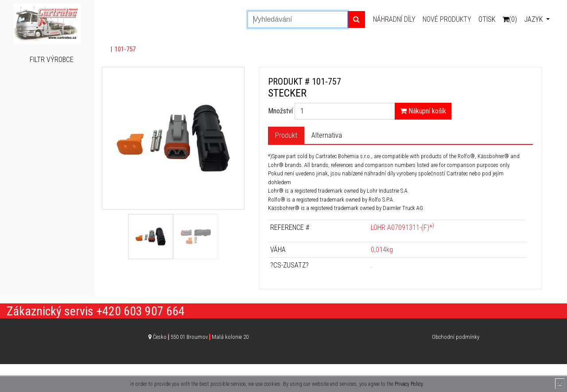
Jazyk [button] (534, 19)
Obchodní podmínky (456, 337)
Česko (201, 337)
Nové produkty (447, 19)
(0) (510, 19)
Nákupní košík (423, 111)
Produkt (286, 135)
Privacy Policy (409, 384)
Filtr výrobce (52, 60)
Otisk (487, 19)
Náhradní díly (394, 19)
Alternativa (327, 135)
